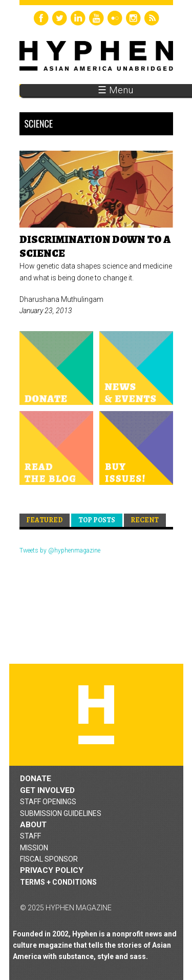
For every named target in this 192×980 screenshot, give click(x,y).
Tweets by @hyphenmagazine (60, 550)
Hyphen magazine (96, 715)
